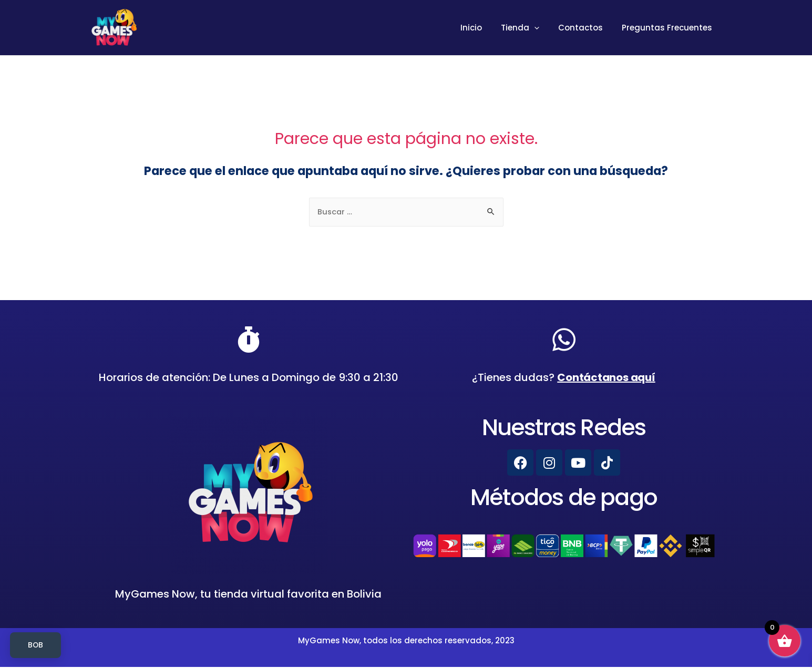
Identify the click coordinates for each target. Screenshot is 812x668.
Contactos (585, 28)
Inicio (482, 28)
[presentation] (542, 28)
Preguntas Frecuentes (669, 28)
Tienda (528, 28)
